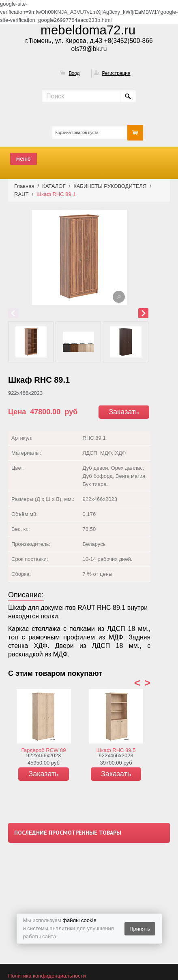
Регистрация (116, 73)
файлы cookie (79, 920)
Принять (140, 929)
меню (24, 159)
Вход (74, 73)
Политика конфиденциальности (47, 976)
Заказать (124, 412)
